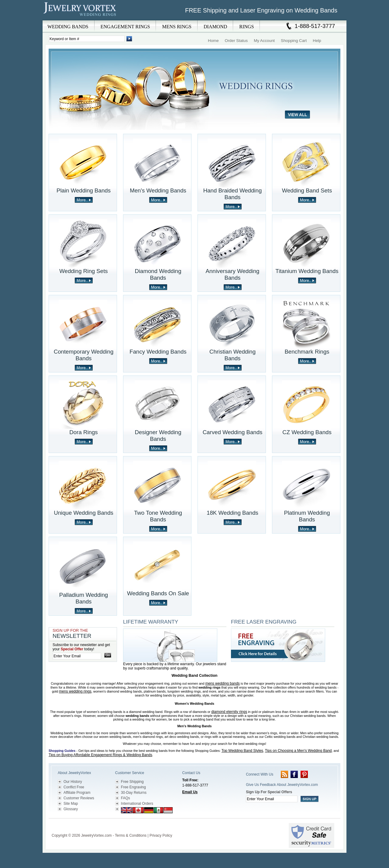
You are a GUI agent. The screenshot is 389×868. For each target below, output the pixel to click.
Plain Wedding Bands (84, 190)
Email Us (190, 792)
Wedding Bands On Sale (158, 593)
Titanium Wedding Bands (307, 271)
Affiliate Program (77, 793)
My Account (264, 41)
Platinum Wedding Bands (307, 516)
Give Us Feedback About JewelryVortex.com (282, 785)
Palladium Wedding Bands (84, 598)
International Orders (137, 804)
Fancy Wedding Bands (158, 352)
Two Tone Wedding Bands (158, 516)
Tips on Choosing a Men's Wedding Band (298, 751)
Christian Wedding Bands (232, 355)
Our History (73, 782)
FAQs (126, 798)
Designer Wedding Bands (158, 436)
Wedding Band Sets (307, 190)
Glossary (71, 809)
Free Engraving (133, 787)
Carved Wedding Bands (233, 432)
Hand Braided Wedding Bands (233, 194)
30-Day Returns (134, 793)
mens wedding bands (222, 683)
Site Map (71, 804)
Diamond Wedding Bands (158, 274)
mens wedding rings (75, 691)
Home (213, 41)
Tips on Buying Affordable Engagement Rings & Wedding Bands (100, 755)
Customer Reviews (79, 798)
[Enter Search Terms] (87, 39)
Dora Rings (83, 432)
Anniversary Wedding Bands (233, 274)
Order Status (236, 41)
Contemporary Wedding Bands (84, 355)
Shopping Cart (294, 41)
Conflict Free (74, 787)
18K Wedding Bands (232, 513)
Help (317, 41)
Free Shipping (132, 782)
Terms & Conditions (131, 835)
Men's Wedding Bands (158, 190)
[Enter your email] (77, 656)
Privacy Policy (161, 835)
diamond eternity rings (229, 712)
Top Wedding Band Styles (242, 751)
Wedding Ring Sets (83, 271)
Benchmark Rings (307, 352)
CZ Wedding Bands (307, 432)
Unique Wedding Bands (84, 513)
